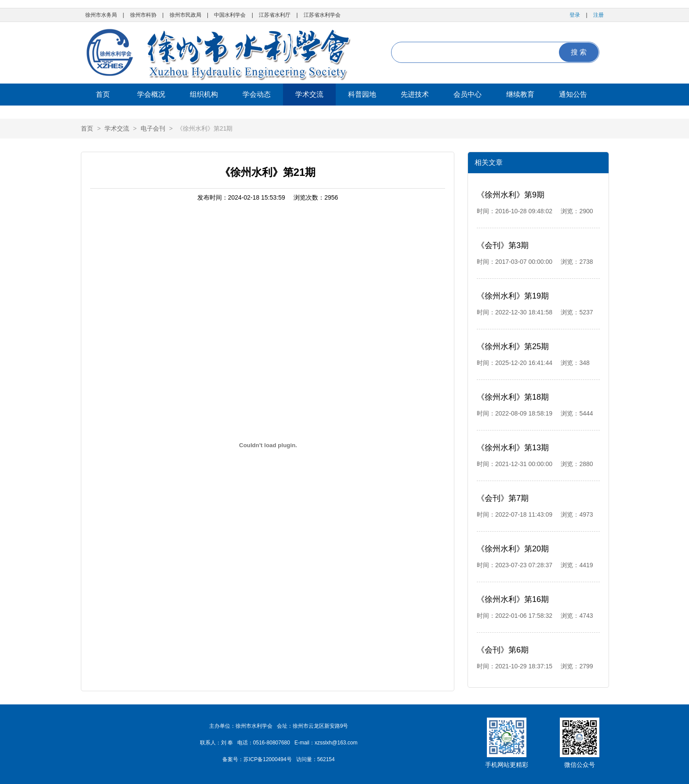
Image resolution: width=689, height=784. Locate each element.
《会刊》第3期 (503, 245)
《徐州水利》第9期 (511, 195)
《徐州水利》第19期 (513, 296)
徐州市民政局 (185, 15)
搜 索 (579, 52)
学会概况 (151, 94)
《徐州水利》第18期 (513, 397)
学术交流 (309, 94)
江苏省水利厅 (275, 15)
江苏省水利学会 (322, 15)
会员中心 (468, 94)
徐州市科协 (143, 15)
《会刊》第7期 (503, 498)
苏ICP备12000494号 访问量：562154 (289, 759)
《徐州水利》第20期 (513, 549)
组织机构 (204, 94)
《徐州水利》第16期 (513, 599)
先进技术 (415, 94)
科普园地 (362, 94)
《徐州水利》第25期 (513, 346)
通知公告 (573, 94)
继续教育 (520, 94)
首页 (103, 94)
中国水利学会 (230, 15)
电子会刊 (153, 128)
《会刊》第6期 (503, 650)
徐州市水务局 (101, 15)
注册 (598, 15)
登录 (575, 15)
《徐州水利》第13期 (513, 448)
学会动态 (257, 94)
